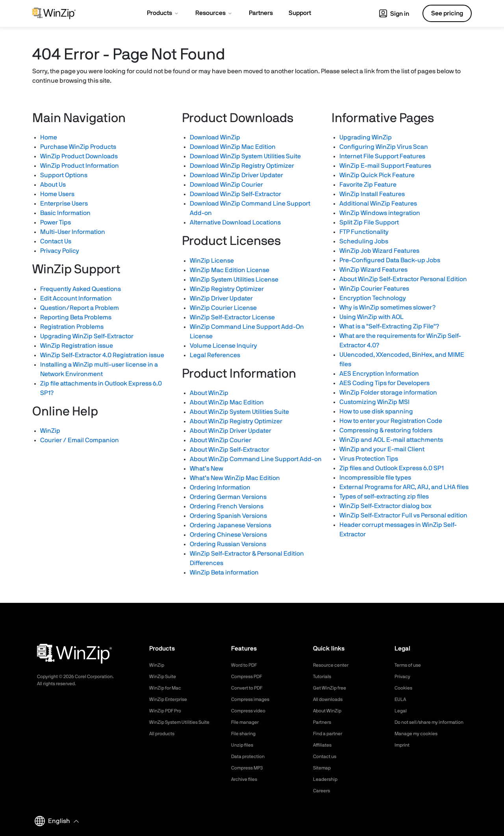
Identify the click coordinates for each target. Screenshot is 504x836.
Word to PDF (246, 665)
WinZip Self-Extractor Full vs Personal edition (403, 515)
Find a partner (330, 734)
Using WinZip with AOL (372, 317)
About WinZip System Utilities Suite (239, 412)
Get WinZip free (332, 688)
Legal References (215, 355)
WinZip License (212, 261)
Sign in (394, 14)
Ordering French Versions (227, 506)
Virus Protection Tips (369, 459)
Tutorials (323, 677)
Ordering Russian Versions (228, 544)
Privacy (404, 677)
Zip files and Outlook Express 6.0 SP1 (392, 468)
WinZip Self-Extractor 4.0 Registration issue (102, 355)
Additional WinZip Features (378, 204)
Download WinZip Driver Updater (236, 175)
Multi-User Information (73, 232)
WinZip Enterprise (171, 699)
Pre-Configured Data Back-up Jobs (390, 260)
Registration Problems (72, 327)
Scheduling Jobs (364, 241)
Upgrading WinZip (366, 137)
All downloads (330, 699)
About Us (53, 185)
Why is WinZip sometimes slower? (387, 308)
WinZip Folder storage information (388, 393)
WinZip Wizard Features (373, 270)
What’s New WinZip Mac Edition (235, 478)
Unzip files (244, 745)
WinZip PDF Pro (168, 711)
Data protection (251, 756)
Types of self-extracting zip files (384, 497)
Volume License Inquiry (223, 346)
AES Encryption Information (379, 374)
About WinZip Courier (220, 440)
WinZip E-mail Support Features (385, 166)
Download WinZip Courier (226, 185)
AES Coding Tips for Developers (384, 383)
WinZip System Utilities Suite (184, 722)
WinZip (50, 431)
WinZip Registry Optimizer (227, 289)
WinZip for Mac (168, 688)
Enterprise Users (64, 204)
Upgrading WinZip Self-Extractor (87, 336)
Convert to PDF (250, 688)
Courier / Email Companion (80, 440)
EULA (401, 699)
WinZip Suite (164, 677)
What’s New (207, 469)
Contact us (327, 756)
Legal (401, 711)
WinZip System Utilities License (234, 280)
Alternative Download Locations (235, 222)
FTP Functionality (364, 232)
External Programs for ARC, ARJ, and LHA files (404, 487)
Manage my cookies (420, 742)
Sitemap (323, 768)
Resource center (334, 665)
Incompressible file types (375, 478)
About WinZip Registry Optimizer (236, 421)
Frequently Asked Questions (81, 289)
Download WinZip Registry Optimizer (242, 166)
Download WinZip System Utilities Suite (245, 156)
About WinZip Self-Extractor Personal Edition (403, 279)
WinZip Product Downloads (79, 156)
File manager (247, 722)
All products (164, 734)
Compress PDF (249, 677)
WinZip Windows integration (380, 213)
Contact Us (56, 241)
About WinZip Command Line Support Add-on (256, 459)
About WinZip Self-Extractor (230, 450)
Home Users (57, 194)
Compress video (251, 711)
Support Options (64, 175)
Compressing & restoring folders (386, 430)
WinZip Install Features (372, 194)
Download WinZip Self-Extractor (235, 194)
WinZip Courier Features (374, 289)
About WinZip (209, 393)
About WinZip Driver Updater (231, 431)
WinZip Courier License (223, 308)
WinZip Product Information (80, 166)
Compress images (253, 699)
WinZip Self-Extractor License (232, 317)
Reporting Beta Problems (76, 317)
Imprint (403, 753)
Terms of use (410, 665)
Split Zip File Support (369, 222)
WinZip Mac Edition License (230, 270)
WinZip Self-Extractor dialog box (385, 506)
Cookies (405, 688)
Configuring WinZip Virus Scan (384, 147)
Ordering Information (220, 488)
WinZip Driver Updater (221, 298)
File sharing (245, 734)
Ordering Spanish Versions (228, 516)
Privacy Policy (60, 251)
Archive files (246, 779)
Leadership (327, 779)
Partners (324, 722)
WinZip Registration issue (77, 346)
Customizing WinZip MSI (374, 402)
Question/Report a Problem (80, 308)
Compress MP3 (250, 768)
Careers (323, 791)
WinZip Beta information (224, 573)
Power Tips (56, 222)
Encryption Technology (373, 298)
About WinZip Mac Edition (227, 402)
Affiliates (324, 745)
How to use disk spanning (376, 412)
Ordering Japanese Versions (231, 525)
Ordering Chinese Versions (228, 535)
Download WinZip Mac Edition (233, 147)
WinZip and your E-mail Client (382, 449)
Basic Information (65, 213)
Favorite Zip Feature (368, 185)
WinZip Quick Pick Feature (377, 175)
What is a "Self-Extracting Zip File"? (389, 326)
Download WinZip (215, 137)
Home (49, 137)
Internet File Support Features (382, 156)
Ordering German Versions (228, 497)
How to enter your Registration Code (391, 421)
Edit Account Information (76, 298)
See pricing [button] (447, 13)
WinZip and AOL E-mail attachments (391, 440)
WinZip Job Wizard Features (379, 251)
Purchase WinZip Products (78, 147)
